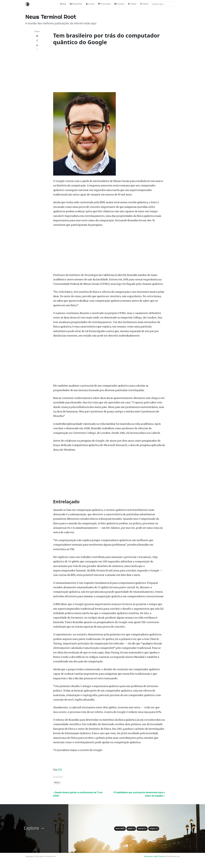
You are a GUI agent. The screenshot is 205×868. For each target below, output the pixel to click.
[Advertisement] (109, 69)
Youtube (119, 4)
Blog (63, 4)
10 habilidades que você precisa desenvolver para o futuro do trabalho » (139, 794)
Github (144, 4)
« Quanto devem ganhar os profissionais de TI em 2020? (78, 794)
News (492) (120, 828)
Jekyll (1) (131, 828)
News (57, 783)
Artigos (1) (154, 828)
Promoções (104, 4)
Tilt (60, 770)
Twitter (132, 4)
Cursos (90, 4)
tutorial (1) (142, 828)
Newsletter (76, 4)
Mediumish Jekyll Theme (154, 856)
